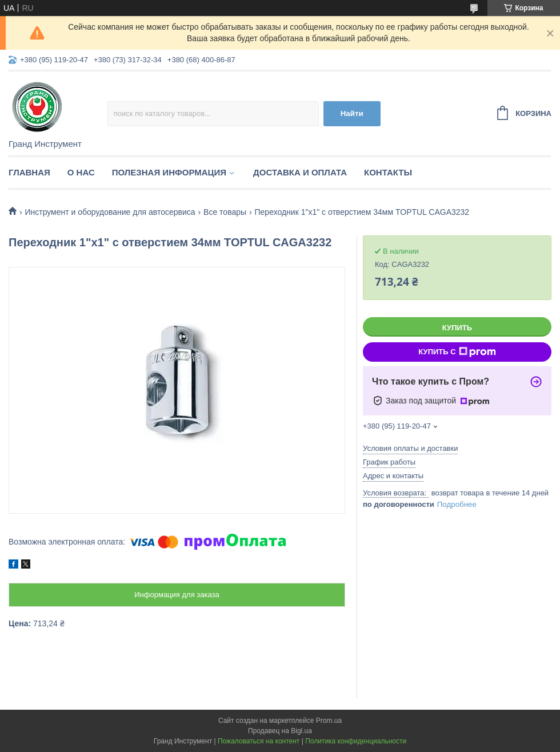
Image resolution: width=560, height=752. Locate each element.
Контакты (388, 172)
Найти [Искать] (352, 113)
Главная (29, 172)
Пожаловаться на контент (259, 741)
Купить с (457, 352)
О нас (81, 172)
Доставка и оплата (300, 172)
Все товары (225, 212)
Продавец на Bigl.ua (280, 731)
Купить (457, 328)
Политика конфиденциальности (356, 741)
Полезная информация (169, 172)
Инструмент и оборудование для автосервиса (110, 212)
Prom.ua (329, 721)
